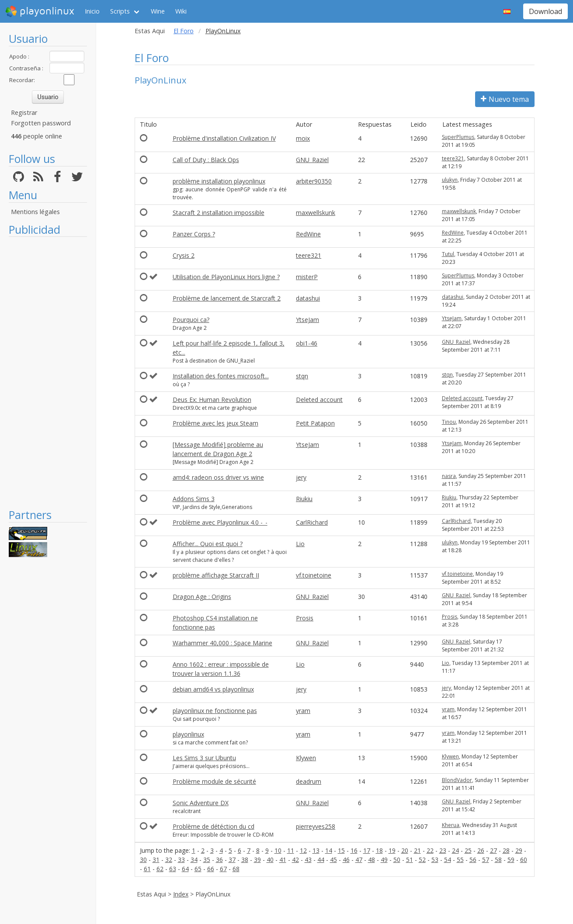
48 (372, 860)
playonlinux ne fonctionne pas (215, 711)
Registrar (24, 112)
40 (270, 860)
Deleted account (319, 400)
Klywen (306, 758)
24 (455, 850)
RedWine (308, 234)
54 (448, 860)
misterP (307, 277)
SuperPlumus (458, 137)
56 (473, 860)
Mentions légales (35, 212)
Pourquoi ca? (191, 320)
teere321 (453, 158)
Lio (300, 544)
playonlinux (40, 11)
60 (524, 860)
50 (397, 860)
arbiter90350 (314, 181)
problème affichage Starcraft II (216, 575)
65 (198, 869)
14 (329, 850)
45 (333, 860)
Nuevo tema (505, 99)
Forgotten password (41, 123)
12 (303, 850)
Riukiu (304, 499)
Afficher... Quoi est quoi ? (208, 544)
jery (301, 477)
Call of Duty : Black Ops (206, 160)
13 (316, 850)
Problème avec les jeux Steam (215, 423)
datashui (308, 298)
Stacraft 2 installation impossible (219, 213)
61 (147, 869)
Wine (158, 11)
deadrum (309, 781)
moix (303, 138)
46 (346, 860)
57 (486, 860)
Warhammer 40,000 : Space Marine (222, 643)
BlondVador (457, 780)
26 (481, 850)
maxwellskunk (316, 213)
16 (354, 850)
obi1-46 (307, 343)
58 (498, 860)
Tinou (449, 422)
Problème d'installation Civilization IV (224, 138)
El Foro (184, 31)
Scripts (120, 11)
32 (169, 860)
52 (422, 860)
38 (245, 860)
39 (257, 860)
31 (156, 860)
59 (511, 860)
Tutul (448, 254)
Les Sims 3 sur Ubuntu (204, 758)
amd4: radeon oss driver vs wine (218, 477)
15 (341, 850)
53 (435, 860)
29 (519, 850)
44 (321, 860)
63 (173, 869)
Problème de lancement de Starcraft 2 (227, 298)
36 (219, 860)
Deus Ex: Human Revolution (212, 400)
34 (194, 860)
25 (468, 850)
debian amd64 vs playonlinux (213, 689)
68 (236, 869)
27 (493, 850)
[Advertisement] (48, 372)
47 (359, 860)
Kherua (451, 825)
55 (460, 860)
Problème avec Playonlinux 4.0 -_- (220, 522)
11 (291, 850)
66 (211, 869)
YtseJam (307, 320)
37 (232, 860)
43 (308, 860)
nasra (449, 476)
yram (303, 711)
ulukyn (450, 180)
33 (181, 860)
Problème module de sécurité (214, 781)
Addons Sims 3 (194, 499)
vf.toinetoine (314, 575)
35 (207, 860)
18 (379, 850)
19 (392, 850)
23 (443, 850)
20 (405, 850)
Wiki (181, 11)
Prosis (305, 618)
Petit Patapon (315, 423)
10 (278, 850)
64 (185, 869)
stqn (302, 376)
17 (367, 850)
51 (410, 860)
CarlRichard (312, 522)
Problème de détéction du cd (214, 826)
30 (143, 860)
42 (295, 860)
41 (283, 860)
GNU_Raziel (312, 160)
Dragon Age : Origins (202, 597)
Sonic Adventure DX (201, 803)
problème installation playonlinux (219, 181)
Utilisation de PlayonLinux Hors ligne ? (226, 277)
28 (506, 850)
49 (384, 860)
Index (181, 894)
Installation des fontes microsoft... (221, 376)
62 (160, 869)
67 (223, 869)
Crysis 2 (184, 255)
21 (417, 850)
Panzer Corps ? (194, 234)
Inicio (92, 11)
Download (545, 11)
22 (430, 850)
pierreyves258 (316, 826)
